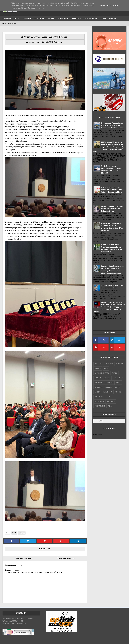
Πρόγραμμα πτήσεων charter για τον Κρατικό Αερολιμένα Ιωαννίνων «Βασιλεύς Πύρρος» (113, 125)
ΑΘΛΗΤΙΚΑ (119, 364)
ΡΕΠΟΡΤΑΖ (111, 401)
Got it (115, 6)
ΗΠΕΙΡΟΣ (22, 533)
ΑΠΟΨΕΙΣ (98, 368)
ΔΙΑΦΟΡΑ (98, 378)
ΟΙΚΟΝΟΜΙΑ (76, 19)
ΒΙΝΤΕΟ (51, 19)
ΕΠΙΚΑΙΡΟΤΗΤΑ (91, 19)
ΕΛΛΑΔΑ (107, 378)
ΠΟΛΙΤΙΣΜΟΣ (99, 397)
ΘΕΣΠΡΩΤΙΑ (39, 19)
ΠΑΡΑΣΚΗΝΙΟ (108, 392)
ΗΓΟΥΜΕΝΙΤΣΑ (100, 383)
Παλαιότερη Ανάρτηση (66, 558)
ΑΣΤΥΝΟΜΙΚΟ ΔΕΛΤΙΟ (102, 373)
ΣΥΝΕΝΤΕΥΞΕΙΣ (100, 406)
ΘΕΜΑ (118, 383)
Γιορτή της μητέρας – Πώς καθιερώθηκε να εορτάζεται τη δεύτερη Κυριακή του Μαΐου (113, 190)
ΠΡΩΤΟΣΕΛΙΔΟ (100, 401)
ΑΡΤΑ (16, 19)
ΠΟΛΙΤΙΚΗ (118, 392)
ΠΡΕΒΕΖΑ (26, 19)
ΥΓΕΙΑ (103, 19)
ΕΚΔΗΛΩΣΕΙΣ (63, 19)
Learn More (105, 6)
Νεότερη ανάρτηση (24, 558)
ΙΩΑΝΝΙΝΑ (6, 19)
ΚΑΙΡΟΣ (112, 19)
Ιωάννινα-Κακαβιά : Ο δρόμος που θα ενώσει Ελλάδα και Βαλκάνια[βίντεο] (112, 209)
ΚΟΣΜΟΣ (98, 392)
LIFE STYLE (98, 364)
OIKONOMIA (109, 364)
